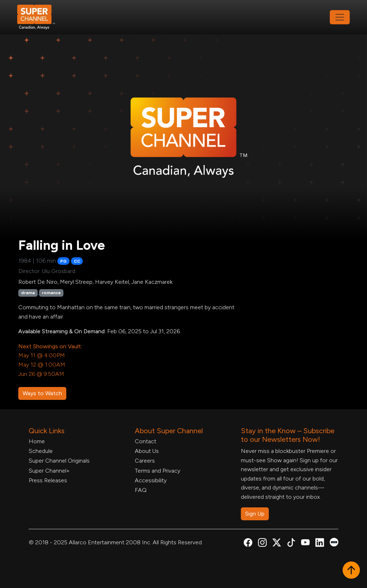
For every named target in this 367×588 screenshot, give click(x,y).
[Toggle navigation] (340, 17)
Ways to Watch (42, 393)
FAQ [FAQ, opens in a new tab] (141, 490)
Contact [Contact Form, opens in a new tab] (146, 441)
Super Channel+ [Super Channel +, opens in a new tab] (49, 471)
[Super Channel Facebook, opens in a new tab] (248, 544)
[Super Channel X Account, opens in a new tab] (277, 544)
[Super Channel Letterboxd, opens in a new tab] (334, 542)
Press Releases (48, 480)
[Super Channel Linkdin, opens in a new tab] (320, 544)
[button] (351, 571)
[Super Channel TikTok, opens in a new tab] (291, 544)
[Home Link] (41, 17)
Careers (145, 461)
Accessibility (151, 480)
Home (37, 441)
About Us (147, 451)
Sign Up (255, 514)
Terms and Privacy (158, 471)
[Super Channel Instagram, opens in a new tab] (262, 544)
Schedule (41, 451)
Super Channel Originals (59, 461)
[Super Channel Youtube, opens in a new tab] (305, 544)
